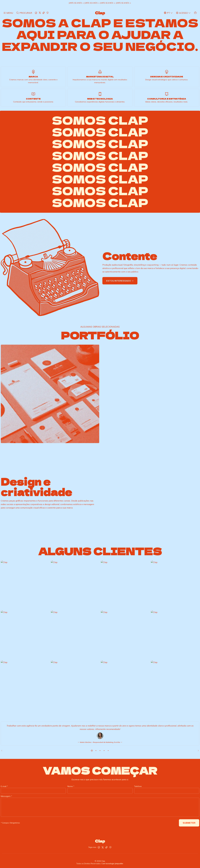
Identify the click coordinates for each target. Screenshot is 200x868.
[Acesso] (183, 13)
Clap (100, 13)
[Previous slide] (3, 751)
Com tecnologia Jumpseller (112, 864)
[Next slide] (197, 751)
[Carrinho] (195, 13)
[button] (92, 751)
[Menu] (8, 13)
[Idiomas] (168, 13)
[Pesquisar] (24, 13)
